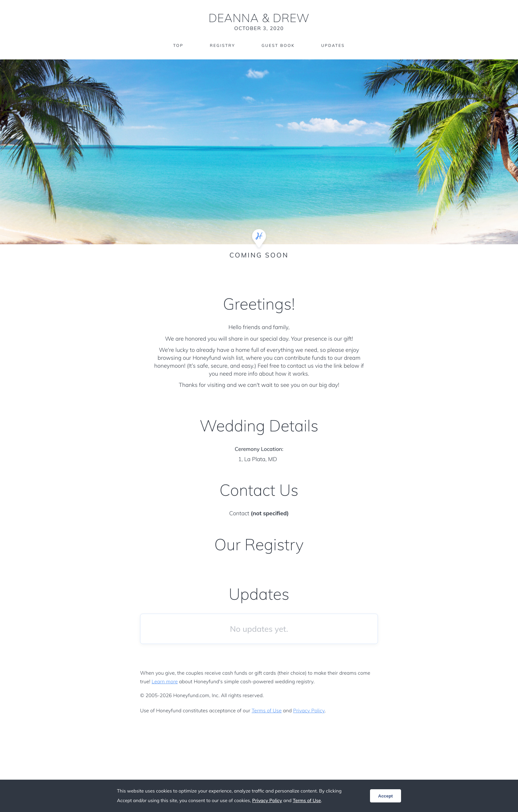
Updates (333, 45)
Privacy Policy (309, 710)
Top (178, 45)
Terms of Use (267, 710)
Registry (222, 45)
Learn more (165, 681)
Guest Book (278, 45)
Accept (386, 796)
